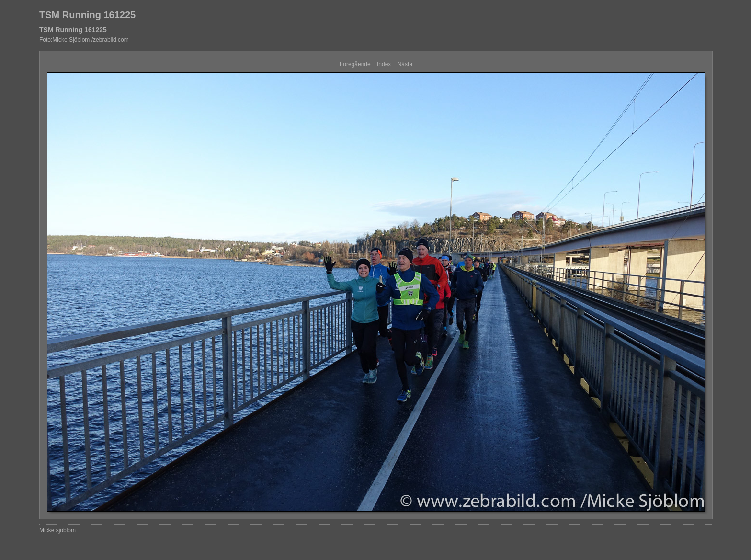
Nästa (405, 64)
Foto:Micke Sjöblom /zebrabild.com (84, 40)
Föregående (355, 64)
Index (384, 64)
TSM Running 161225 (87, 15)
